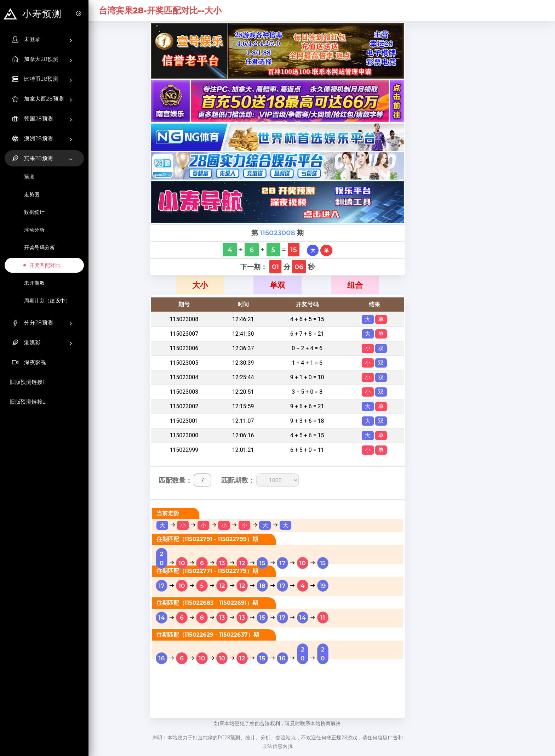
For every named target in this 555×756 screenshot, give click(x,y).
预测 (29, 177)
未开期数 (34, 283)
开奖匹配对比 (45, 265)
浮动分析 (34, 230)
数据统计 (34, 212)
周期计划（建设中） (47, 301)
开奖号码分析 (40, 248)
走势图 (32, 194)
